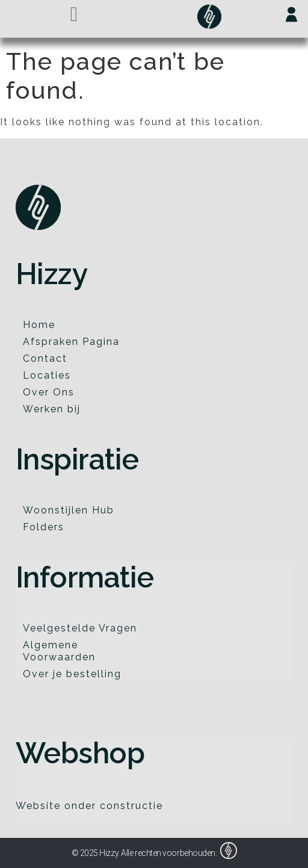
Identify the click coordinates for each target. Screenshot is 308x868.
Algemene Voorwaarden (59, 651)
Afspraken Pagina (71, 342)
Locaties (47, 375)
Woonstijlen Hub (69, 510)
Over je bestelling (72, 674)
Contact (45, 358)
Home (39, 325)
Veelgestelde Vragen (80, 628)
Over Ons (49, 392)
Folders (44, 527)
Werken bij (52, 409)
